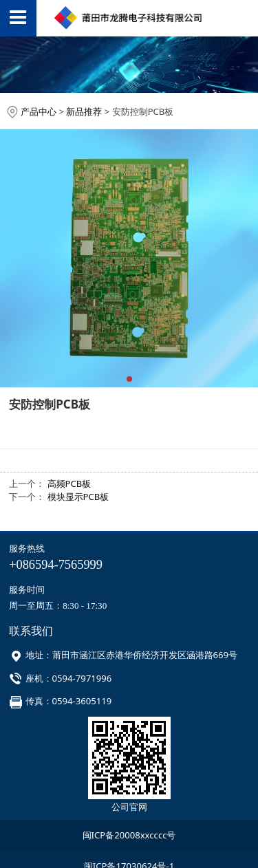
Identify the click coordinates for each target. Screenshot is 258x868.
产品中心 (39, 111)
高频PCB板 (69, 484)
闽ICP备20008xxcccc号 (129, 835)
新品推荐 (84, 111)
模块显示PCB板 (78, 497)
